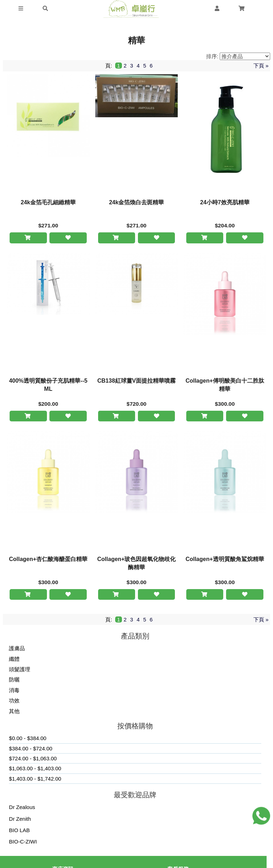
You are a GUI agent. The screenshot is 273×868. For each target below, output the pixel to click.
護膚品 (17, 650)
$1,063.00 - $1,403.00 (35, 770)
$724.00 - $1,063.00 (33, 760)
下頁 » (261, 66)
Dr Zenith (20, 820)
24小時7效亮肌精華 (225, 202)
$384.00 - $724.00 (31, 750)
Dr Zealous (22, 808)
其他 (14, 712)
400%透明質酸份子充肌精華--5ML (48, 385)
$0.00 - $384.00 (28, 740)
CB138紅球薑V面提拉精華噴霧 (136, 381)
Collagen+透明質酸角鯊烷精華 (225, 560)
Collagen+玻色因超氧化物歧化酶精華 (137, 564)
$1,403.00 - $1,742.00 (35, 780)
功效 (14, 702)
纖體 (14, 660)
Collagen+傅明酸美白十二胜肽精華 (225, 385)
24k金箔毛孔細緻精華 (48, 202)
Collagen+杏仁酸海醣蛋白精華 (48, 560)
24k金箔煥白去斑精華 (137, 202)
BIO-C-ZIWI (23, 843)
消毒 (14, 691)
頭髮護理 (20, 671)
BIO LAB (19, 832)
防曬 (14, 681)
